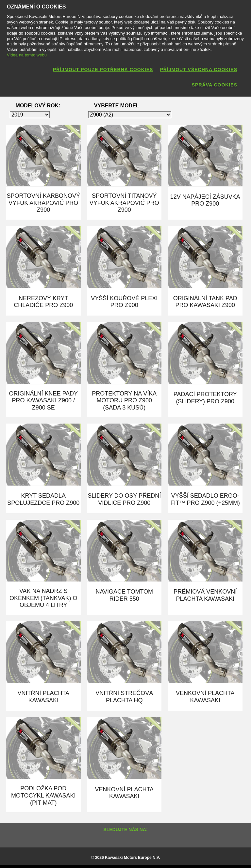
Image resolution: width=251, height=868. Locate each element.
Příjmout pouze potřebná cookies (103, 70)
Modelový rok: (38, 106)
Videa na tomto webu (27, 55)
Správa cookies (215, 85)
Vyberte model (117, 106)
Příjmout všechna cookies (199, 70)
